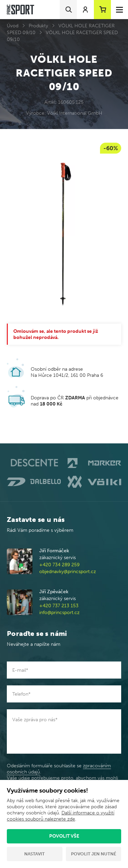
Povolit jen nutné (94, 854)
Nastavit (34, 854)
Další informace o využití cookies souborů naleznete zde (61, 816)
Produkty (38, 26)
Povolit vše (64, 836)
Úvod (13, 26)
